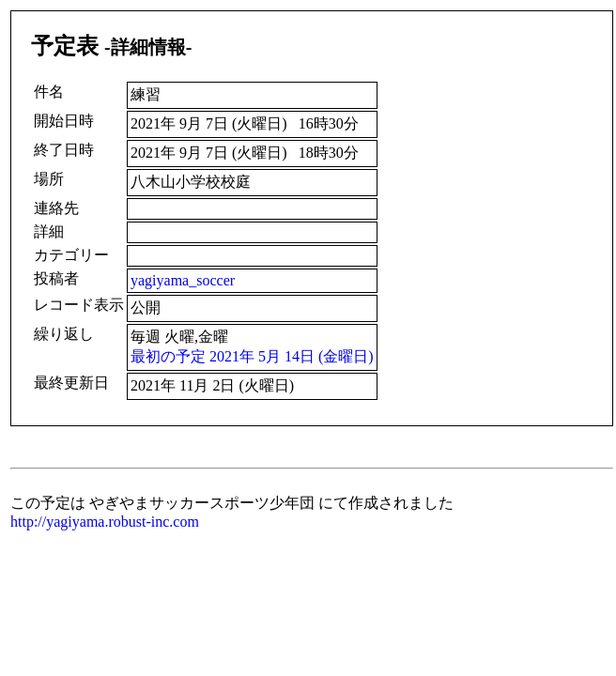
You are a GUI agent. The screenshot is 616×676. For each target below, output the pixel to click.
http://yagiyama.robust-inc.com (105, 522)
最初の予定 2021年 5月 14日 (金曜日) (252, 356)
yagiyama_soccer (183, 280)
